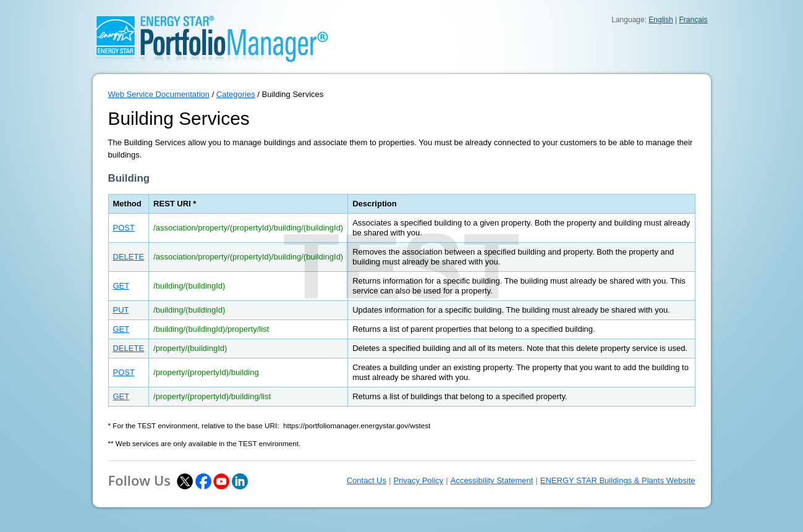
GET (121, 286)
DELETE (129, 257)
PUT (121, 310)
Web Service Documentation (159, 94)
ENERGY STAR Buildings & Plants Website (618, 480)
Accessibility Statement (492, 480)
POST (124, 228)
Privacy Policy (418, 480)
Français (693, 20)
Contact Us (367, 480)
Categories (236, 94)
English (661, 20)
